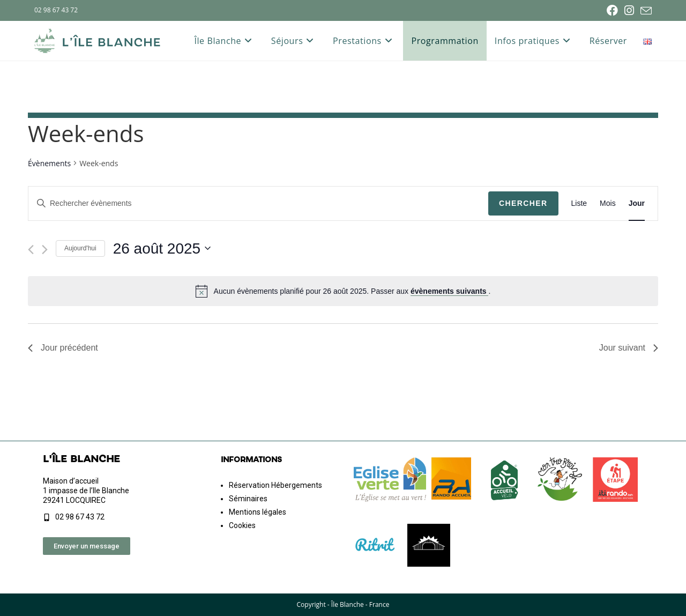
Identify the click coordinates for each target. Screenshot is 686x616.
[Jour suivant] (45, 250)
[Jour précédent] (31, 250)
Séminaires (248, 499)
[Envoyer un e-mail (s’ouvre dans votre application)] (644, 11)
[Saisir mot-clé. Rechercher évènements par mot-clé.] (258, 203)
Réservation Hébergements (275, 485)
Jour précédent (63, 348)
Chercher (523, 203)
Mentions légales (258, 512)
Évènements (49, 163)
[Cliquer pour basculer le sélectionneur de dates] (162, 249)
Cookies (242, 525)
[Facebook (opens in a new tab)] (612, 10)
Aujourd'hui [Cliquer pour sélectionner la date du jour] (80, 248)
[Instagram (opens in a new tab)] (629, 10)
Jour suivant (629, 348)
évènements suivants (450, 291)
